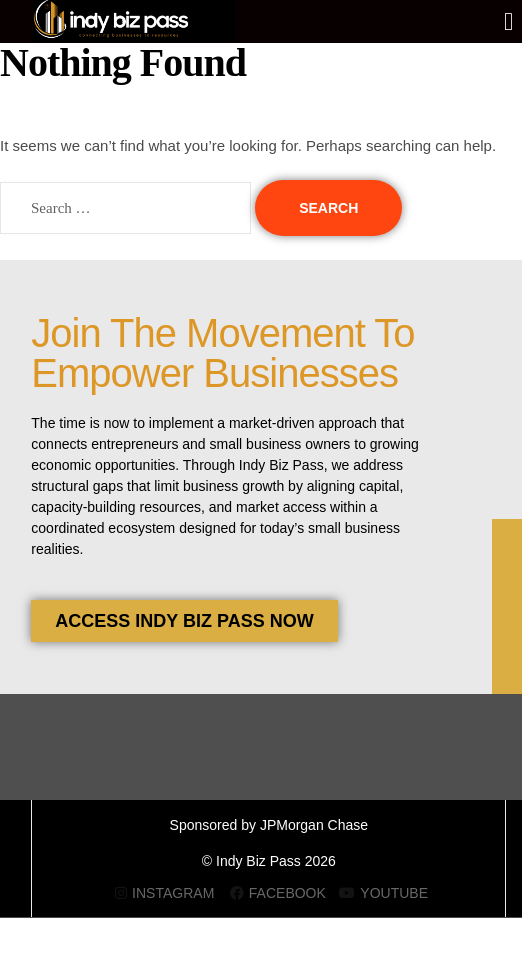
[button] (508, 21)
